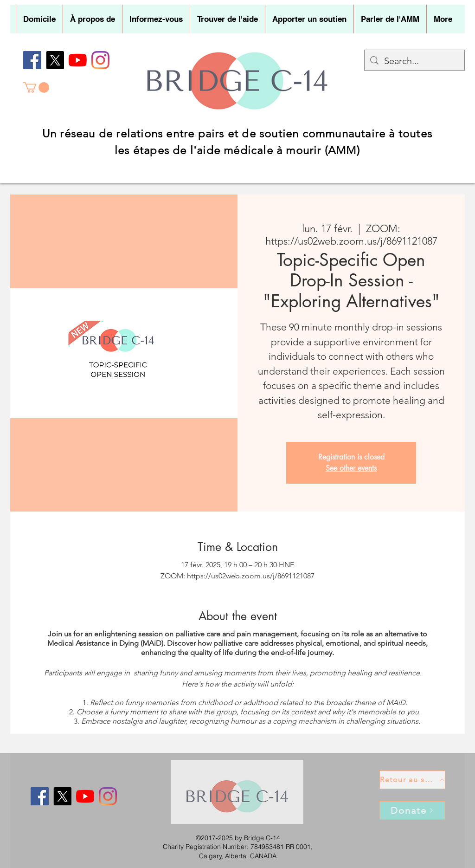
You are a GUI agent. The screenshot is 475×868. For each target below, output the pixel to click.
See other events (351, 468)
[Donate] (412, 810)
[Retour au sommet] (412, 780)
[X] (55, 60)
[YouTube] (78, 60)
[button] (92, 19)
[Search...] (414, 61)
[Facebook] (32, 60)
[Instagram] (100, 60)
